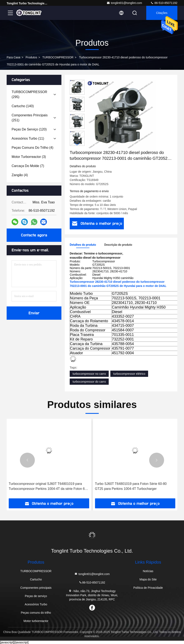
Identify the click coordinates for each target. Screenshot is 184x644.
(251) (30, 118)
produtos (31, 57)
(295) (29, 94)
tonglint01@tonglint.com (124, 3)
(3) (29, 157)
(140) (23, 106)
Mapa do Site (148, 579)
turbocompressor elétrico (129, 374)
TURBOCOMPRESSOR (58, 57)
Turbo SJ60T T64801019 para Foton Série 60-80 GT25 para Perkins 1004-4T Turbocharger (131, 486)
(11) (28, 138)
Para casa (13, 57)
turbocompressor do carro (89, 382)
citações (162, 13)
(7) (28, 166)
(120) (29, 129)
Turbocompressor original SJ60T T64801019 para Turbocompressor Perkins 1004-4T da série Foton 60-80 (48, 487)
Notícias (148, 571)
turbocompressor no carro (89, 374)
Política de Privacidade (148, 588)
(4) (32, 148)
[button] (77, 144)
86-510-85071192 (164, 3)
